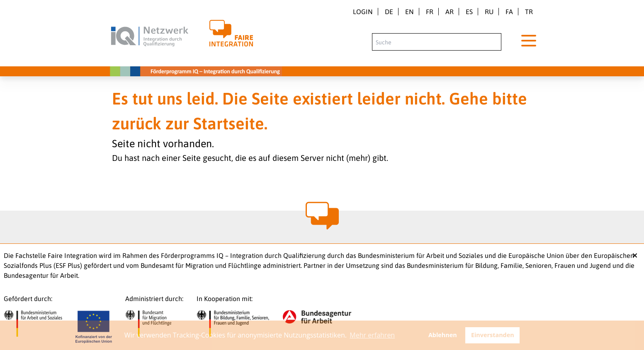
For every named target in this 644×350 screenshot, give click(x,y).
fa (509, 12)
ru (489, 12)
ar (450, 12)
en (409, 12)
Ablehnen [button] (443, 335)
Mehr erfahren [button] (372, 335)
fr (430, 12)
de (389, 12)
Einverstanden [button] (493, 335)
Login (363, 12)
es (469, 12)
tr (529, 12)
